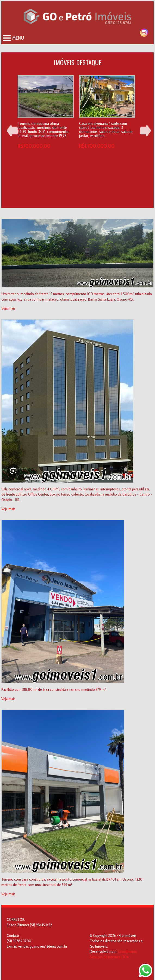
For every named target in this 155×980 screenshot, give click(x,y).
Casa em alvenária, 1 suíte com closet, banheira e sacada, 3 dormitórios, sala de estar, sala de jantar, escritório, (106, 130)
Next (145, 130)
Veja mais (8, 308)
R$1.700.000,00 (97, 146)
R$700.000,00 (34, 146)
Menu (13, 38)
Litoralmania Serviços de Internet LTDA (113, 954)
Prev (12, 130)
